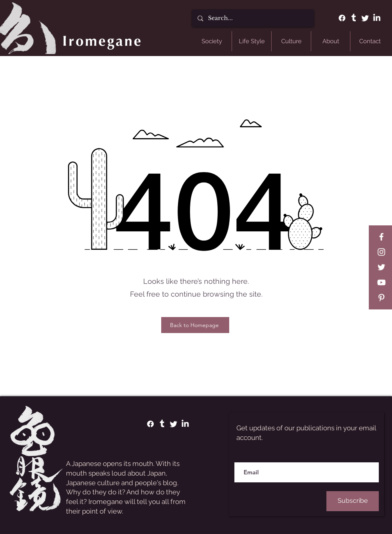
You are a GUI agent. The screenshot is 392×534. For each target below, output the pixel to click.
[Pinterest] (381, 298)
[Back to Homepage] (195, 325)
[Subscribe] (353, 501)
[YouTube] (381, 282)
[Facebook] (342, 18)
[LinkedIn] (377, 18)
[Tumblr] (354, 18)
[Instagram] (381, 252)
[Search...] (253, 18)
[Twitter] (365, 18)
